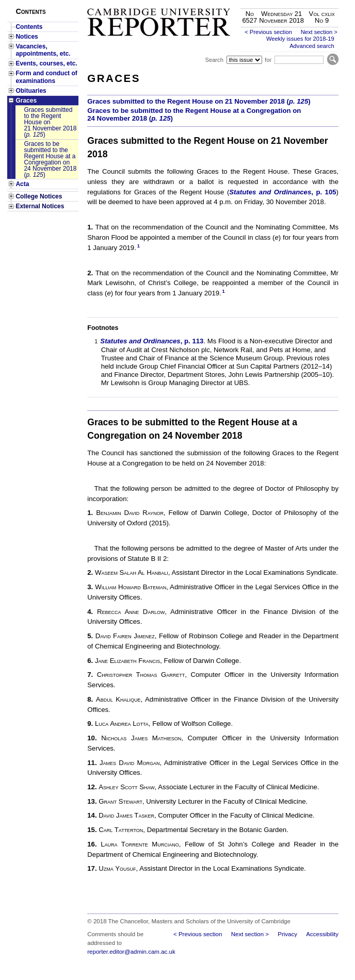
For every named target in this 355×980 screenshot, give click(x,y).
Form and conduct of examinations (46, 77)
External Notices (40, 206)
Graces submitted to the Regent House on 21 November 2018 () (50, 122)
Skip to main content (311, 3)
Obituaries (31, 91)
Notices (27, 37)
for (268, 60)
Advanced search (312, 46)
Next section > (319, 32)
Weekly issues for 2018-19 (300, 39)
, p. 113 (152, 341)
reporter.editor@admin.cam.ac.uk (131, 952)
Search (214, 60)
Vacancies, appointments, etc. (43, 50)
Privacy (287, 934)
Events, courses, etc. (46, 63)
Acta (22, 184)
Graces (26, 101)
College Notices (39, 196)
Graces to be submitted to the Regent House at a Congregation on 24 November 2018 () (50, 159)
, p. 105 (283, 192)
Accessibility (322, 934)
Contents (29, 27)
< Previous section (268, 32)
